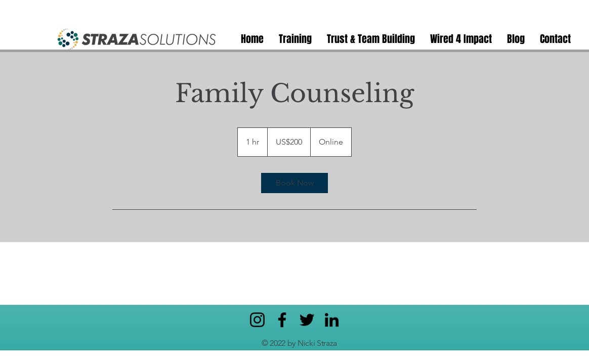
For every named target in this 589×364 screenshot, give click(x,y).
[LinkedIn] (332, 320)
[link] (294, 183)
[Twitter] (307, 320)
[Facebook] (282, 320)
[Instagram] (257, 320)
